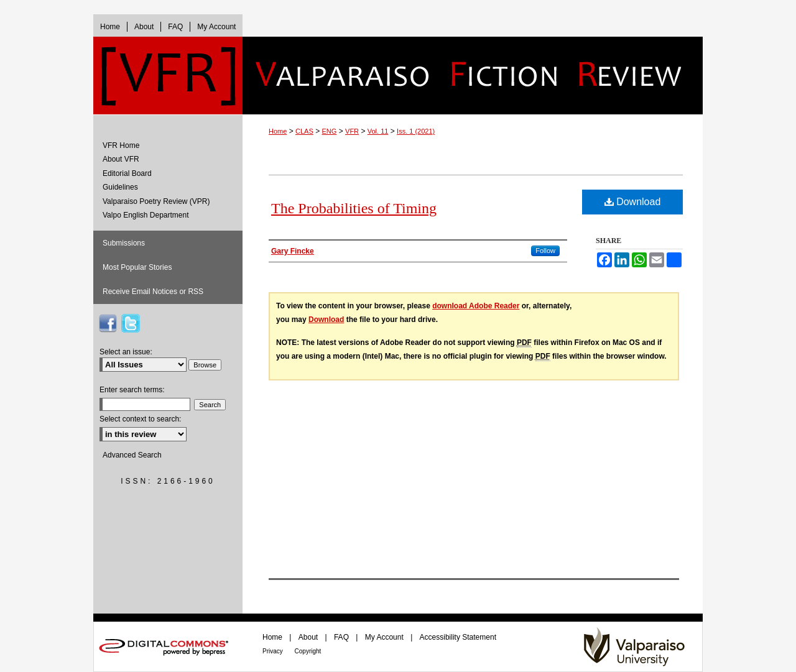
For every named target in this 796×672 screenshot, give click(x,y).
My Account (385, 637)
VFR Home (121, 145)
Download (633, 202)
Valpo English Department (146, 215)
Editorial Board (127, 173)
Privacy (274, 651)
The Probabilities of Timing (354, 208)
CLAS (304, 131)
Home (278, 131)
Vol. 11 (378, 131)
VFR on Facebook (108, 323)
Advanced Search (132, 455)
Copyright (308, 651)
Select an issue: (126, 352)
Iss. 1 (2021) (416, 131)
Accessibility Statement (458, 637)
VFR (352, 131)
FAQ (342, 637)
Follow (545, 251)
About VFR (121, 159)
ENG (330, 131)
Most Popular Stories (137, 267)
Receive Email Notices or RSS (153, 292)
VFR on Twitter (131, 323)
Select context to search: (140, 419)
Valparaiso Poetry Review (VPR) (156, 201)
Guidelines (120, 187)
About (309, 637)
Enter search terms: (132, 390)
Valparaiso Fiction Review (473, 76)
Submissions (124, 243)
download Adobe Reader (476, 306)
